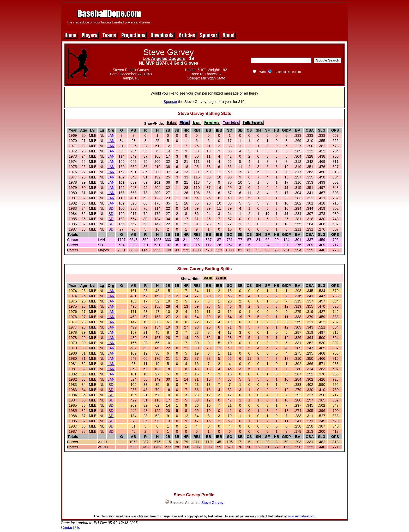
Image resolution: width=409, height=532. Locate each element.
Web (262, 72)
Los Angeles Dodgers (164, 58)
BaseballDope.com (288, 72)
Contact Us (70, 527)
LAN (111, 135)
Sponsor (170, 102)
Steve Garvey (212, 503)
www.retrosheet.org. (302, 516)
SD (111, 208)
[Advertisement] (251, 16)
